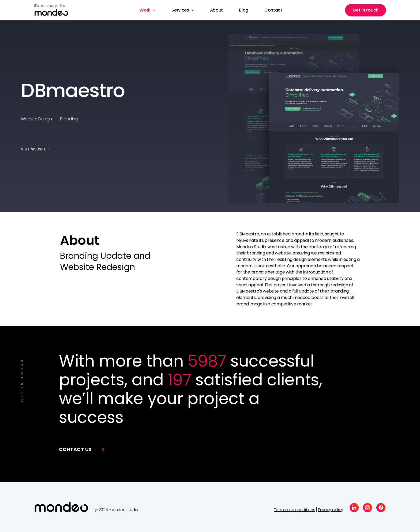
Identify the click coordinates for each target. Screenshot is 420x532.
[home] (55, 10)
